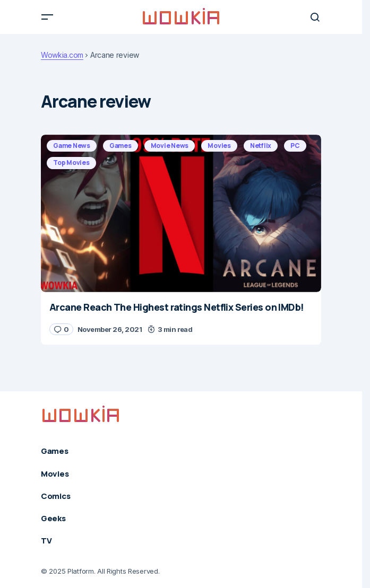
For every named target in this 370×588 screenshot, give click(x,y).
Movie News (170, 146)
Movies (219, 146)
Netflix (261, 146)
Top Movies (71, 163)
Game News (72, 146)
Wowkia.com (62, 55)
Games (121, 146)
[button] (47, 17)
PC (295, 146)
